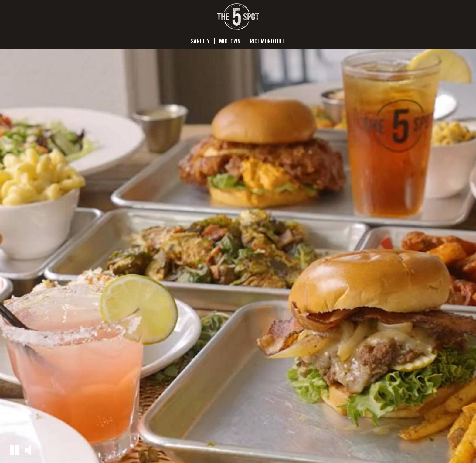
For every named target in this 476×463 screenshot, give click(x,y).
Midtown (230, 41)
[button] (14, 450)
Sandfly (200, 41)
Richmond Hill (267, 41)
